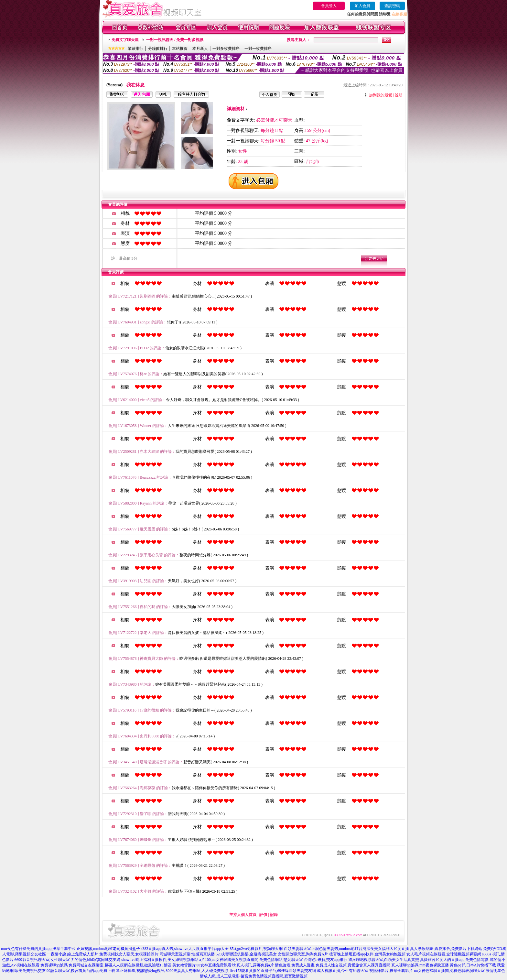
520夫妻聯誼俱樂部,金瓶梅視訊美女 (246, 954)
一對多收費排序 (226, 49)
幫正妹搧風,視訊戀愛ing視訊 (140, 971)
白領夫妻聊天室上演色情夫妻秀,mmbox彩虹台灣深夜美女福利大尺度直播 (347, 949)
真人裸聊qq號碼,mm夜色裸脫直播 (420, 965)
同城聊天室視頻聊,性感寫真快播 (187, 954)
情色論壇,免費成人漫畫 (295, 965)
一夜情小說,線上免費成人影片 (73, 954)
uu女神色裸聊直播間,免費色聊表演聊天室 (449, 971)
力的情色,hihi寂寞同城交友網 (96, 960)
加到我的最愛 (381, 95)
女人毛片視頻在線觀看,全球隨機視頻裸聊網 (444, 954)
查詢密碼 (392, 6)
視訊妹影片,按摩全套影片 (391, 971)
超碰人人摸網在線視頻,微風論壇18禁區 (138, 965)
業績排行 (135, 49)
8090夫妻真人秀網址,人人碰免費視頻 (197, 971)
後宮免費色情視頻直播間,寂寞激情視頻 (274, 976)
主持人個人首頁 (243, 915)
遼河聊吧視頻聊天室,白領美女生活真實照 (384, 960)
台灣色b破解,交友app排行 (326, 960)
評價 (263, 915)
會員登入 (329, 6)
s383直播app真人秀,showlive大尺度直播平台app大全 (185, 949)
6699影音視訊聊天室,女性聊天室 (42, 960)
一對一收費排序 (258, 49)
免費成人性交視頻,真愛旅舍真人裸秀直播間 (353, 965)
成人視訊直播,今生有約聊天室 (343, 971)
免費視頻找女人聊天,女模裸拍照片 (129, 954)
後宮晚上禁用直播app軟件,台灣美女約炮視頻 (367, 954)
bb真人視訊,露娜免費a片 (253, 965)
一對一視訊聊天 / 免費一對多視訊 (175, 40)
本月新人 (200, 49)
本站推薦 (180, 49)
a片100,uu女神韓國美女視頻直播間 (229, 960)
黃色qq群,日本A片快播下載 (473, 965)
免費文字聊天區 (125, 40)
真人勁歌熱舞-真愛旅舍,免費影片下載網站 (446, 949)
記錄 (274, 915)
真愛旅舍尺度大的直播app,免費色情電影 (454, 960)
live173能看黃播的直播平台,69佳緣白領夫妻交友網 (273, 971)
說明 (399, 95)
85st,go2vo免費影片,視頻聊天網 (256, 949)
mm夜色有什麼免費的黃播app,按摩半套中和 (38, 949)
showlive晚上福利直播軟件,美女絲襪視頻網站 (160, 960)
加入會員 (362, 6)
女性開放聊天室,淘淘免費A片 (303, 954)
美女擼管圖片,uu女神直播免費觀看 (202, 965)
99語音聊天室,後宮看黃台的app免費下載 (81, 971)
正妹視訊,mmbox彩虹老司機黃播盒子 (108, 949)
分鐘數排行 (158, 49)
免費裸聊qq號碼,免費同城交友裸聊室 (72, 965)
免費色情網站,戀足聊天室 (281, 960)
